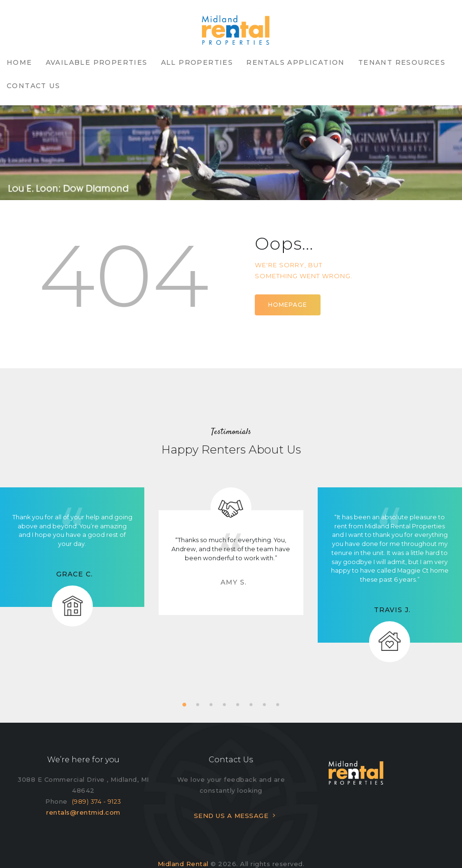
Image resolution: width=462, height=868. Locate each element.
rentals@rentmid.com (83, 789)
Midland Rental (183, 840)
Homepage (288, 281)
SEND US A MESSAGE (231, 792)
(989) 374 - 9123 (97, 778)
